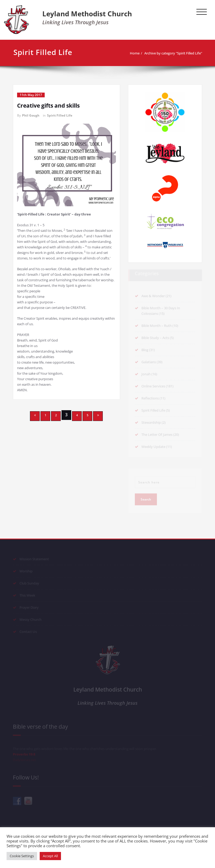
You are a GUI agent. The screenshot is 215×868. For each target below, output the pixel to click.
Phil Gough (31, 115)
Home (135, 53)
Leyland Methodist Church (87, 14)
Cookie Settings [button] (22, 856)
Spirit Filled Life (60, 115)
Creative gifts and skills (48, 106)
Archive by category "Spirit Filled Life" (173, 53)
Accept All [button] (50, 856)
